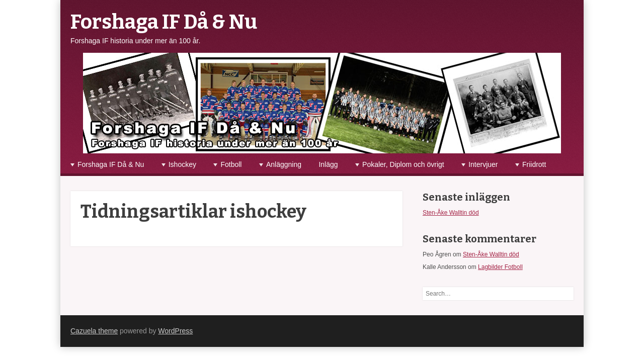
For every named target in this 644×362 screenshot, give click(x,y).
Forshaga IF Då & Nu (164, 22)
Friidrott (534, 164)
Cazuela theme (94, 331)
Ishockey (182, 164)
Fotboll (231, 164)
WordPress (175, 331)
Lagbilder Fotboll (500, 267)
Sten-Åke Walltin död (451, 213)
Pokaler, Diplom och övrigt (403, 164)
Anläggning (284, 164)
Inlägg (328, 164)
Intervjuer (483, 164)
